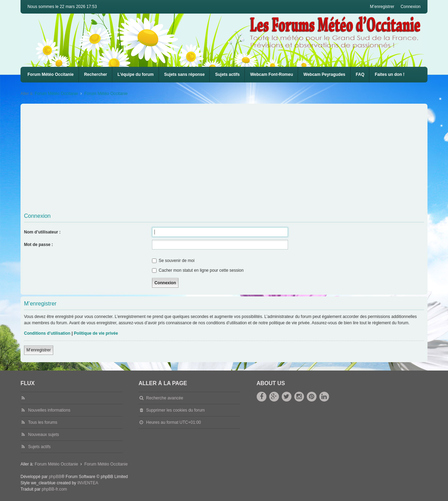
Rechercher (96, 74)
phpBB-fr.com (54, 489)
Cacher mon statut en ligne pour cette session (198, 270)
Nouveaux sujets (44, 435)
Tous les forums (43, 422)
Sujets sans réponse (185, 74)
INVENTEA (88, 483)
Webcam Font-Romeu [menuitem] (271, 74)
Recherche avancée (165, 398)
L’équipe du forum (136, 74)
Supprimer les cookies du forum (175, 410)
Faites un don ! (389, 74)
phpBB (55, 477)
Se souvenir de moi (173, 261)
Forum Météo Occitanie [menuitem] (51, 74)
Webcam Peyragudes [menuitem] (324, 74)
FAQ (360, 74)
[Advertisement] (233, 158)
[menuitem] (271, 75)
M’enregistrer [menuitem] (382, 7)
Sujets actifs (227, 74)
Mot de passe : (38, 245)
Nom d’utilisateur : (42, 232)
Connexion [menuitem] (411, 7)
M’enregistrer (39, 350)
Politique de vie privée (96, 333)
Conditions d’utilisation (47, 333)
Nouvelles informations (49, 410)
